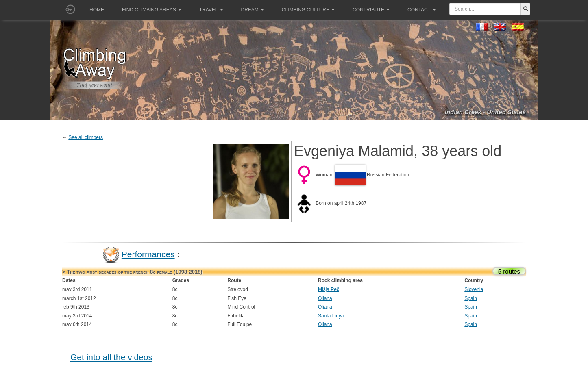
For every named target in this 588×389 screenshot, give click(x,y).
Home (97, 10)
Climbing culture (308, 10)
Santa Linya (331, 316)
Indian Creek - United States (485, 112)
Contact (422, 10)
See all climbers (86, 137)
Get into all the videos (111, 357)
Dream (253, 10)
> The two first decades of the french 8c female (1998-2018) (132, 272)
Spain (471, 298)
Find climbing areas (152, 10)
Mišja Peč (329, 289)
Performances (148, 254)
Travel (211, 10)
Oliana (325, 298)
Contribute (371, 10)
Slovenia (474, 289)
